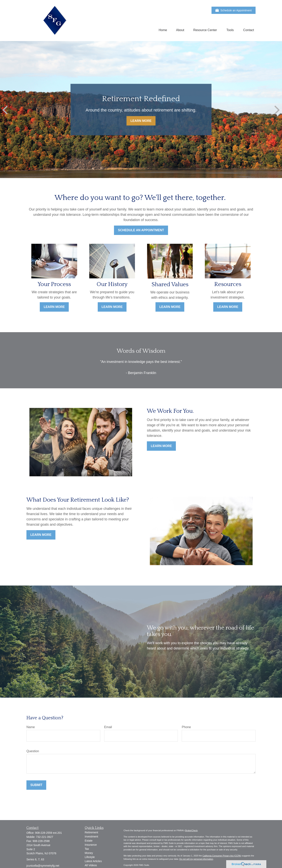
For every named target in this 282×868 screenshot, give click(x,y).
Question (33, 751)
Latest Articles (93, 861)
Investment (91, 837)
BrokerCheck (191, 830)
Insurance (91, 845)
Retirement (91, 832)
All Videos (91, 865)
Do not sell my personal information (196, 859)
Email (108, 727)
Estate (89, 841)
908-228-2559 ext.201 (48, 833)
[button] (163, 30)
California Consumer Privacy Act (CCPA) (222, 856)
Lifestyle (90, 857)
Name (31, 727)
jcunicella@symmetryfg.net (43, 866)
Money (89, 853)
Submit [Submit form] (36, 785)
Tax (87, 849)
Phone (186, 727)
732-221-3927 (45, 837)
